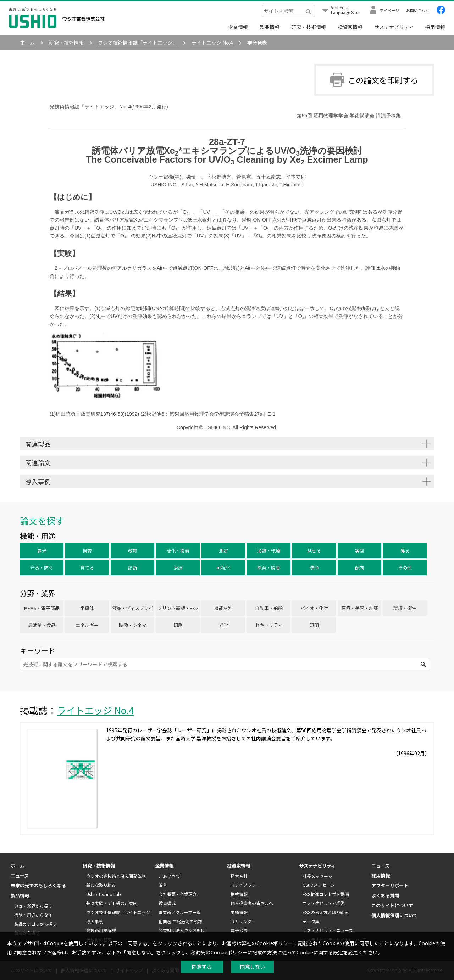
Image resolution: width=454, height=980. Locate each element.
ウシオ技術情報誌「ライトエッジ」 (120, 912)
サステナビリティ (394, 27)
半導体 (87, 608)
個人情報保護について (394, 915)
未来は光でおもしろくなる (38, 886)
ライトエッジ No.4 (95, 710)
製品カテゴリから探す (35, 924)
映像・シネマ (133, 625)
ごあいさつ (169, 876)
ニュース (20, 876)
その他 (405, 568)
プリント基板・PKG (178, 608)
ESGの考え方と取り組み (326, 912)
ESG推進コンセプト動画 (326, 894)
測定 (223, 551)
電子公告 (239, 930)
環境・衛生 (405, 608)
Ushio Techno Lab (104, 894)
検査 (87, 551)
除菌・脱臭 (269, 568)
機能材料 (223, 608)
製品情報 (270, 27)
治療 (178, 568)
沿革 (163, 885)
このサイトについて (392, 905)
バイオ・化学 (314, 608)
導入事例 (95, 921)
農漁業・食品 (42, 625)
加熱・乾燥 (269, 551)
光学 (223, 625)
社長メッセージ (317, 876)
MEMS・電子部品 (42, 608)
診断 (133, 568)
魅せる (314, 551)
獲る (405, 551)
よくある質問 (385, 895)
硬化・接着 (178, 551)
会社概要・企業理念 (178, 894)
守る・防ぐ (42, 568)
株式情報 (239, 894)
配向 (360, 568)
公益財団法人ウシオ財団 (182, 930)
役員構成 (167, 903)
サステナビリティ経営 (324, 903)
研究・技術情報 (309, 27)
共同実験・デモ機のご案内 (112, 903)
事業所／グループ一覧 (180, 912)
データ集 (311, 921)
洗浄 (314, 568)
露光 (42, 551)
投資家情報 (350, 27)
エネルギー (87, 625)
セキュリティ (269, 625)
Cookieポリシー (275, 943)
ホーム (18, 866)
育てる (87, 568)
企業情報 (238, 27)
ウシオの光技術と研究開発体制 (116, 876)
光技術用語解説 (101, 930)
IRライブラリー (245, 885)
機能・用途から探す (33, 915)
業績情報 (239, 912)
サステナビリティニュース (328, 930)
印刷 (178, 625)
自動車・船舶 (269, 608)
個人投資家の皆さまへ (252, 903)
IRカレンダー (243, 921)
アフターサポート (390, 886)
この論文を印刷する (374, 80)
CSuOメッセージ (319, 885)
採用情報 (435, 27)
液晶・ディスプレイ (133, 608)
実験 (360, 551)
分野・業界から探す (33, 906)
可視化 (223, 568)
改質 (133, 551)
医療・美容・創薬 (360, 608)
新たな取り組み (101, 885)
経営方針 (239, 876)
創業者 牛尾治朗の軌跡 (180, 921)
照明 (314, 625)
